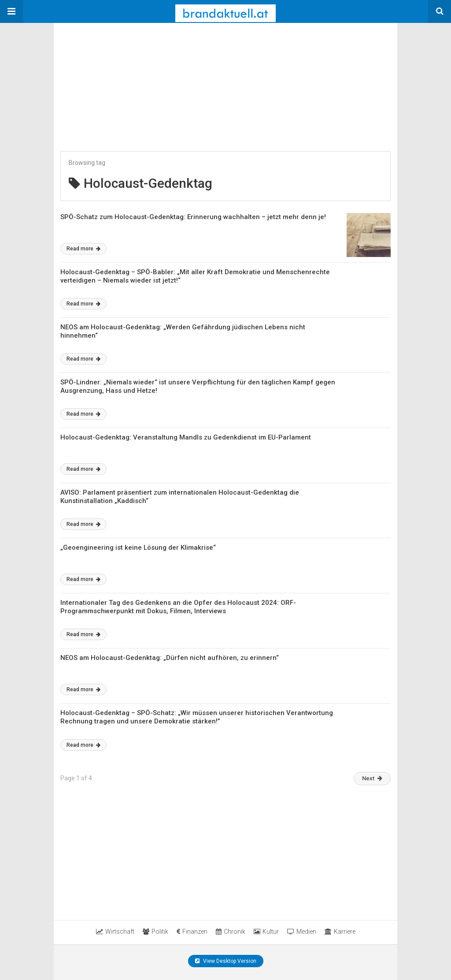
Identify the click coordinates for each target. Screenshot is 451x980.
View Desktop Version (226, 961)
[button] (11, 11)
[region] (120, 78)
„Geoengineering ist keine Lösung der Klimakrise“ (138, 548)
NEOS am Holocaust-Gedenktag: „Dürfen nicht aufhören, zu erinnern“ (170, 658)
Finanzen (192, 932)
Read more (83, 249)
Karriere (340, 932)
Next (372, 778)
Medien (302, 932)
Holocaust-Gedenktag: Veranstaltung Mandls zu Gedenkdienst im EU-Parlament (186, 437)
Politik (155, 932)
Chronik (231, 932)
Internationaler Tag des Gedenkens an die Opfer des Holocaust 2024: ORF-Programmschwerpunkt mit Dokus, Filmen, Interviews (178, 607)
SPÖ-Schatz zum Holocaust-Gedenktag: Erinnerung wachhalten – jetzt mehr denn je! (193, 217)
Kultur (266, 932)
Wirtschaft (115, 932)
